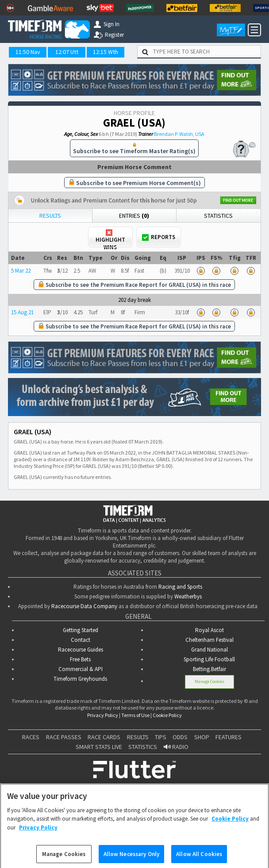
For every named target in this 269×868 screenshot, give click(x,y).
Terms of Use (135, 714)
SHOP (202, 736)
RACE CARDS (104, 736)
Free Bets (80, 658)
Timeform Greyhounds (80, 678)
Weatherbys (188, 596)
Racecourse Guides (81, 649)
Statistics (218, 216)
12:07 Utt (67, 52)
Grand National (209, 649)
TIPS (161, 736)
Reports (159, 237)
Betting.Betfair (209, 668)
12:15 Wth (106, 52)
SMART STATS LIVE (99, 746)
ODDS (180, 736)
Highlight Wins (110, 238)
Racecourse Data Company (84, 605)
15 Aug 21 (22, 312)
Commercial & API (81, 668)
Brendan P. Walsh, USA (179, 134)
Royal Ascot (209, 629)
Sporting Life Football (209, 658)
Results (50, 216)
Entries (134, 216)
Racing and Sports (180, 586)
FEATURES (229, 736)
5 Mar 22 (21, 271)
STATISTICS (143, 746)
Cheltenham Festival (209, 639)
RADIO (176, 746)
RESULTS (138, 736)
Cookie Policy (167, 714)
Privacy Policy (103, 714)
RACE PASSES (64, 736)
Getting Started (81, 629)
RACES (31, 736)
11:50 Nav (28, 52)
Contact (81, 639)
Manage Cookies (209, 681)
